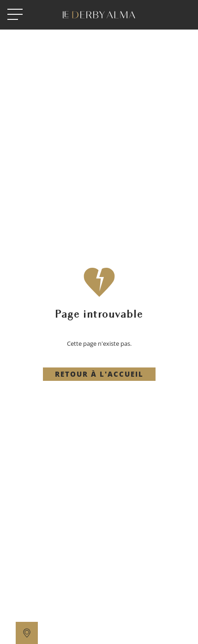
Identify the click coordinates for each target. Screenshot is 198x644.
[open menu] (15, 15)
